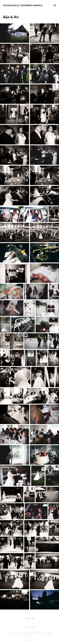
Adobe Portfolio (33, 640)
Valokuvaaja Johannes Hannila (23, 5)
